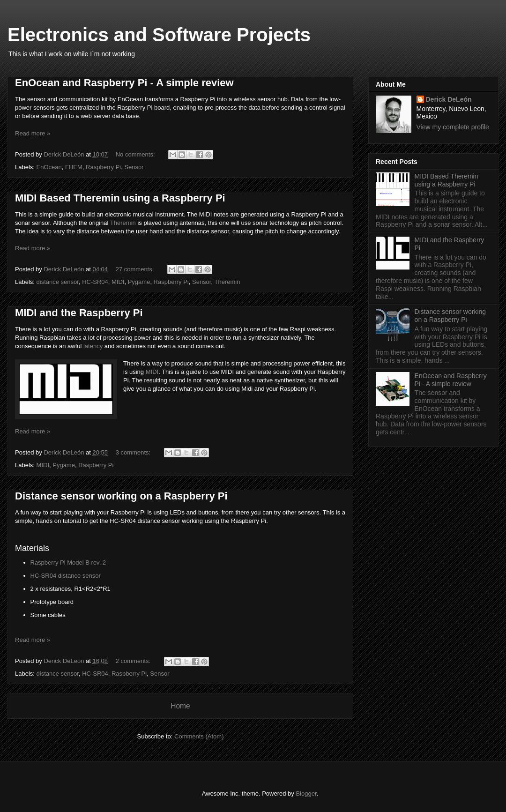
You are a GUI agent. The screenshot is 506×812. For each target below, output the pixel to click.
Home (180, 706)
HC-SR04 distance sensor (66, 576)
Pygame (139, 282)
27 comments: (136, 269)
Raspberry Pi (103, 167)
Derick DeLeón (449, 99)
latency (93, 346)
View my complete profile (453, 127)
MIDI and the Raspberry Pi (79, 313)
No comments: (136, 154)
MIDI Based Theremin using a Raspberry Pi (120, 198)
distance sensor (58, 282)
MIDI (118, 282)
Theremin (123, 223)
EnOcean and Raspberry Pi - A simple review (124, 83)
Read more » (33, 133)
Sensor (134, 167)
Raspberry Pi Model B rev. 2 (68, 562)
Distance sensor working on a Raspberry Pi (121, 496)
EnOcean (49, 167)
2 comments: (134, 661)
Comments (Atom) (199, 736)
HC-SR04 (95, 282)
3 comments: (134, 452)
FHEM (74, 167)
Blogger (306, 793)
